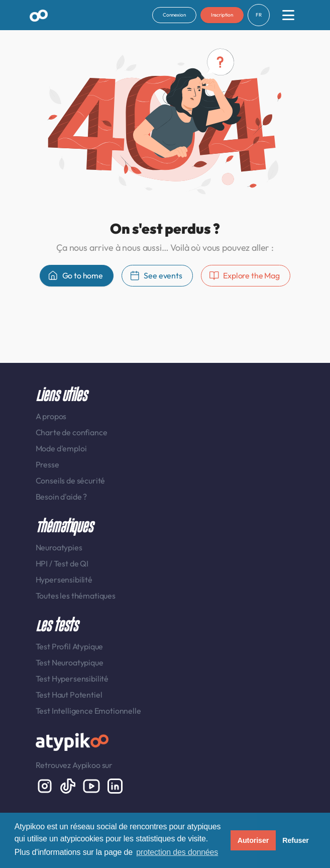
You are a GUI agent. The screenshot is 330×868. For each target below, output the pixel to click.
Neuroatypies (59, 547)
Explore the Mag (244, 276)
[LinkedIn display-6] (115, 785)
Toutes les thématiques (76, 596)
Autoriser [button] (253, 840)
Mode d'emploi (61, 448)
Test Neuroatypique (70, 662)
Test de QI (71, 563)
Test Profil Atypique (70, 646)
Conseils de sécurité (71, 480)
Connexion (174, 15)
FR (259, 15)
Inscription (222, 15)
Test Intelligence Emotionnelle (88, 711)
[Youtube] (92, 785)
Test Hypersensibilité (72, 679)
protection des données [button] (177, 852)
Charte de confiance (72, 432)
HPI (42, 563)
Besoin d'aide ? (62, 497)
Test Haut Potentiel (69, 695)
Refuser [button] (295, 840)
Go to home (75, 276)
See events (156, 276)
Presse (47, 464)
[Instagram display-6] (45, 785)
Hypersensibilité (64, 580)
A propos (51, 416)
